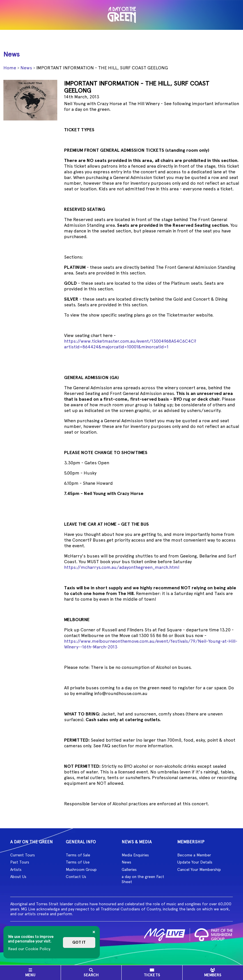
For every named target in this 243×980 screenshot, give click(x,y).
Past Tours (20, 862)
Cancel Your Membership (199, 869)
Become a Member (194, 855)
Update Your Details (195, 862)
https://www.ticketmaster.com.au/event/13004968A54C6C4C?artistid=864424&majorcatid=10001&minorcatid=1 (130, 344)
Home (10, 68)
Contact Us (76, 877)
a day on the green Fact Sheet (143, 879)
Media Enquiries (135, 855)
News (26, 68)
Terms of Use (78, 862)
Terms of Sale (78, 855)
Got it (79, 942)
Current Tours (23, 855)
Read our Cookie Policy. (29, 949)
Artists (16, 869)
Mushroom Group (81, 869)
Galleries (129, 869)
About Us (18, 877)
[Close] (94, 932)
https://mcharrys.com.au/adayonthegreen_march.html (122, 567)
